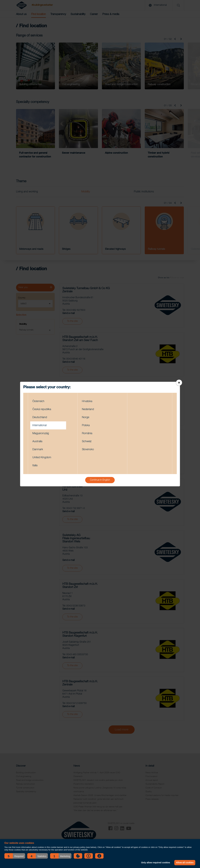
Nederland (88, 409)
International (39, 425)
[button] (15, 856)
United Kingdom (42, 457)
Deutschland (40, 417)
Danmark (38, 449)
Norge (86, 417)
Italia (35, 465)
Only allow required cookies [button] (156, 863)
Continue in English (100, 480)
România (87, 433)
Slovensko (88, 449)
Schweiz (87, 441)
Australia (37, 441)
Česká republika (42, 409)
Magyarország (41, 433)
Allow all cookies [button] (185, 863)
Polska (86, 425)
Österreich (38, 401)
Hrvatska (87, 401)
